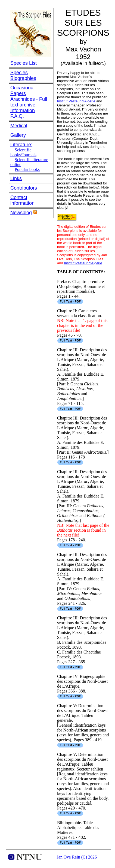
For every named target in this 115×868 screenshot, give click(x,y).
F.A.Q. (17, 116)
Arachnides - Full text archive (29, 102)
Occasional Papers (22, 91)
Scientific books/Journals (23, 152)
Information (23, 110)
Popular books (27, 169)
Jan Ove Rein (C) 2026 (77, 857)
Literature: (21, 145)
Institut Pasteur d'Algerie (76, 101)
